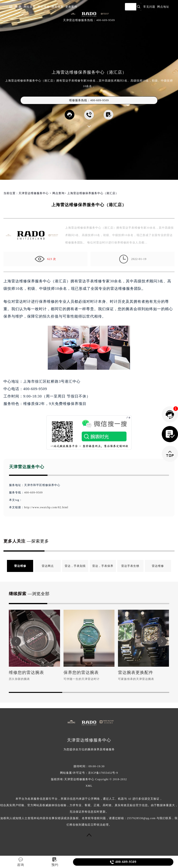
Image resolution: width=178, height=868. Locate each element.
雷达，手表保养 (103, 566)
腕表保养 (57, 7)
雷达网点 (48, 566)
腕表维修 (44, 7)
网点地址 (163, 7)
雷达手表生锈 (130, 566)
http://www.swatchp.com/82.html (46, 507)
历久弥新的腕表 (19, 679)
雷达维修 (20, 566)
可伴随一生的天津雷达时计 (82, 679)
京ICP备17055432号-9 (103, 773)
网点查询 (58, 193)
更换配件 (71, 7)
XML (89, 786)
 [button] (16, 641)
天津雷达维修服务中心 (34, 193)
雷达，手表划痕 (75, 566)
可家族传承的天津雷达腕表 (136, 679)
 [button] (162, 641)
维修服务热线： (89, 100)
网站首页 (30, 7)
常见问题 (149, 7)
